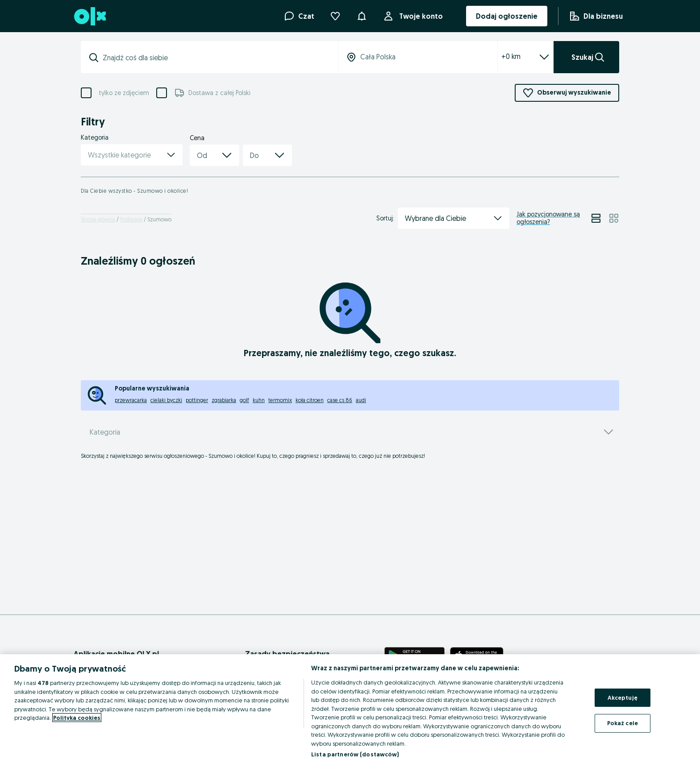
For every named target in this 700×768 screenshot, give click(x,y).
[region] (350, 711)
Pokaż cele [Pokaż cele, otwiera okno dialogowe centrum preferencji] (623, 723)
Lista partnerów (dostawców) (355, 754)
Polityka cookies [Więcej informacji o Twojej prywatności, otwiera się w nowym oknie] (77, 718)
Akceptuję (623, 697)
